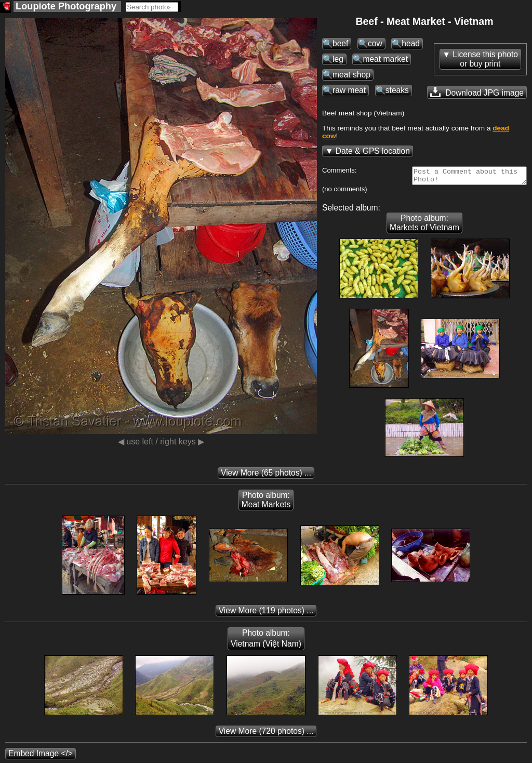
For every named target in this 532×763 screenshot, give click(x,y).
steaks (397, 90)
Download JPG (477, 92)
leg (338, 59)
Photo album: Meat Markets (266, 503)
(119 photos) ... (266, 614)
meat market (385, 59)
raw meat (349, 90)
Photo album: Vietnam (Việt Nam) (266, 641)
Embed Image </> (41, 757)
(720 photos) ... (266, 734)
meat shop (351, 75)
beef (340, 43)
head (411, 43)
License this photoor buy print (485, 59)
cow (375, 43)
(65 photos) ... (266, 476)
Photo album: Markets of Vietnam (424, 226)
